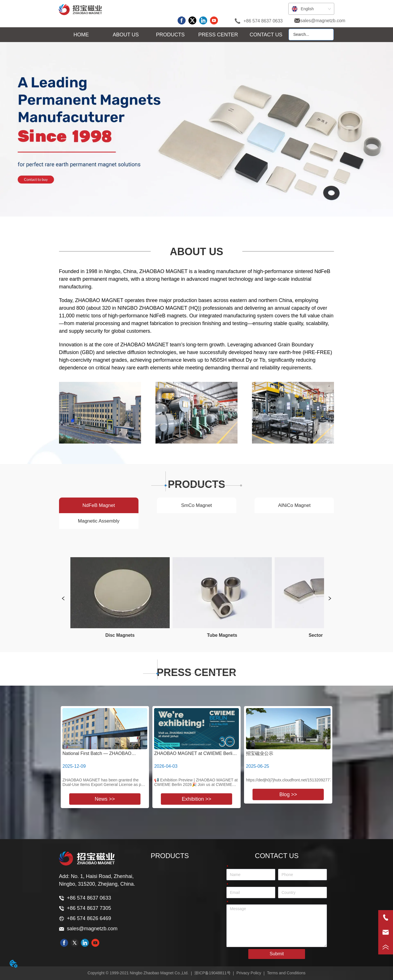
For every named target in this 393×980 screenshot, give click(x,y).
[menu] (173, 35)
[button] (126, 35)
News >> (105, 799)
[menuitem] (126, 35)
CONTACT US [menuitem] (266, 35)
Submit (277, 954)
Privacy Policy (249, 973)
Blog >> (288, 794)
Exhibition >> (196, 799)
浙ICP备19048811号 (213, 973)
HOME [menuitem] (81, 35)
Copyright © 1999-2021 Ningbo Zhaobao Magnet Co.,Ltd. (138, 973)
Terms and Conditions (286, 973)
